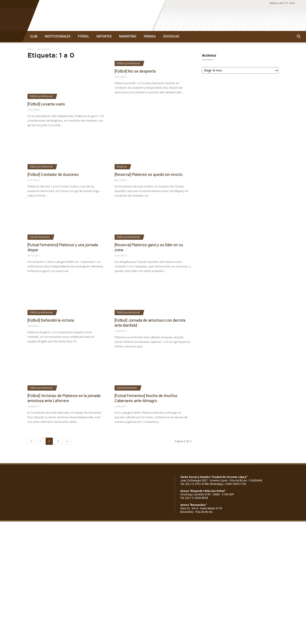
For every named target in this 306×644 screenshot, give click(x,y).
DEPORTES (104, 36)
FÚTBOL (83, 36)
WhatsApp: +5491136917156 (228, 484)
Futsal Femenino (40, 237)
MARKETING (128, 36)
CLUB (34, 36)
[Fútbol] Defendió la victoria (51, 320)
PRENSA (150, 36)
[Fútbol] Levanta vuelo (46, 104)
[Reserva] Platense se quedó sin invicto (149, 174)
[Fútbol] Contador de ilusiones (53, 174)
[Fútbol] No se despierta (135, 71)
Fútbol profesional (41, 96)
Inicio (31, 49)
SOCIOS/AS (171, 36)
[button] (299, 37)
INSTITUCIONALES (58, 36)
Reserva (122, 167)
